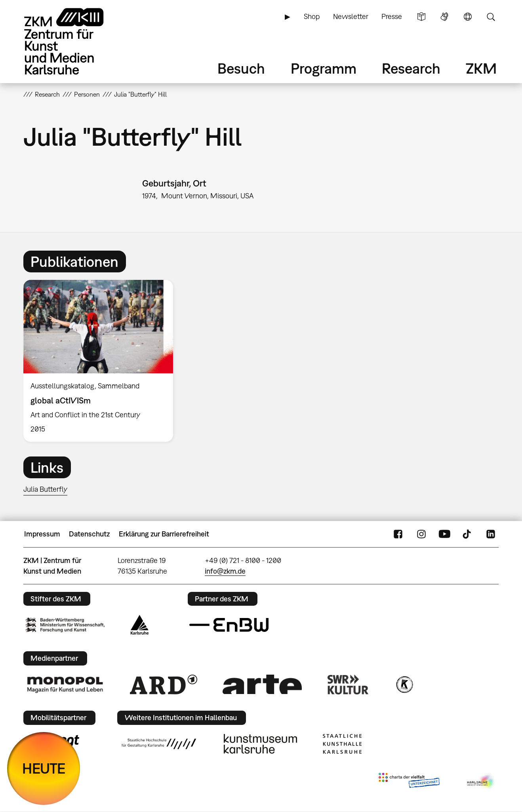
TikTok (468, 534)
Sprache (468, 17)
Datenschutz (89, 534)
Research (411, 68)
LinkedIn (491, 534)
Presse (392, 16)
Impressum (42, 534)
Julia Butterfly (45, 489)
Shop (312, 16)
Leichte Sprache (421, 17)
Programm (324, 68)
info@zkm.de (225, 571)
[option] (102, 361)
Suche (491, 17)
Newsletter (351, 16)
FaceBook (398, 534)
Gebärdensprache (444, 17)
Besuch (241, 68)
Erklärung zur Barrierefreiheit (164, 534)
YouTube (444, 534)
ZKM (481, 68)
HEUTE (44, 768)
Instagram (421, 534)
